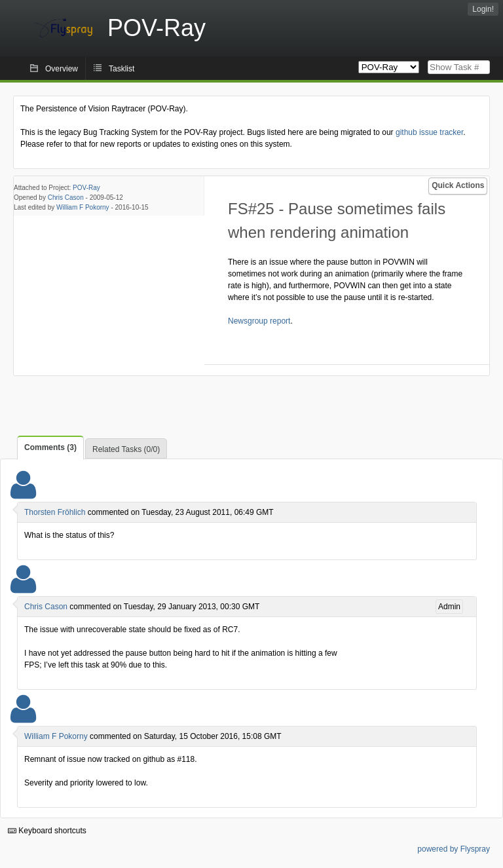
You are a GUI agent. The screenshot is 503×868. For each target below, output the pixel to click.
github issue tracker (429, 132)
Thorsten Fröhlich (55, 512)
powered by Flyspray (454, 849)
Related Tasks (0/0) (126, 449)
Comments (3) (50, 447)
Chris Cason (66, 198)
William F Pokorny (83, 207)
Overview (62, 69)
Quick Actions (458, 185)
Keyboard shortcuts (47, 831)
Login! (483, 9)
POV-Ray (86, 188)
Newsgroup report (259, 321)
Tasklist (121, 69)
